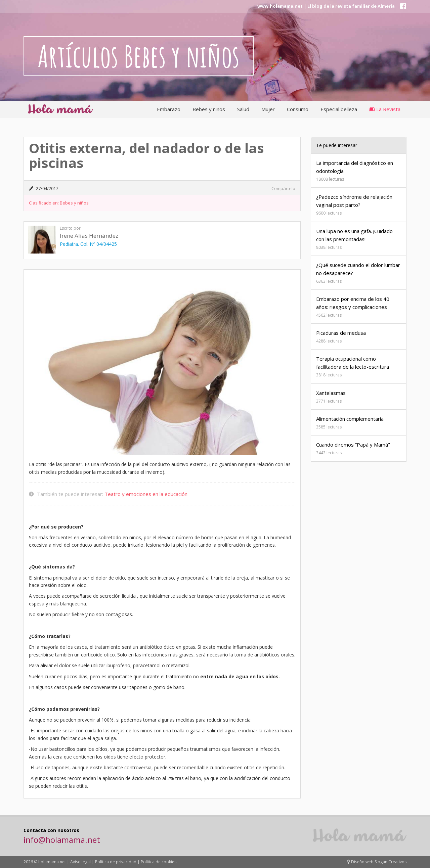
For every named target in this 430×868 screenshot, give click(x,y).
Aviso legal (80, 862)
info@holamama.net (62, 840)
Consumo (298, 109)
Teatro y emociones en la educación (146, 494)
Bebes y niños (209, 109)
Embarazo (169, 109)
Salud (243, 109)
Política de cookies (159, 862)
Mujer (268, 109)
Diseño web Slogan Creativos (377, 862)
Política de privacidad (116, 862)
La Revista (385, 109)
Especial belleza (339, 109)
